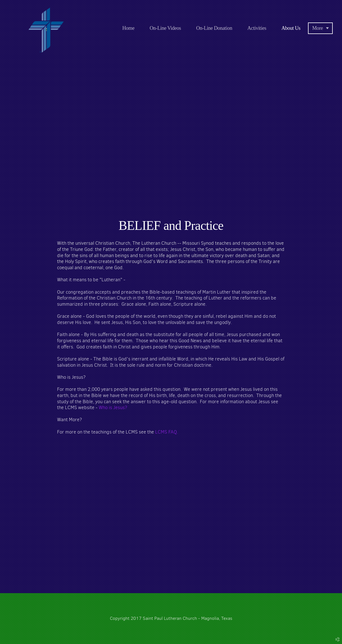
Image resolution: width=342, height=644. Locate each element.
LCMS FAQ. (167, 432)
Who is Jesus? (113, 407)
